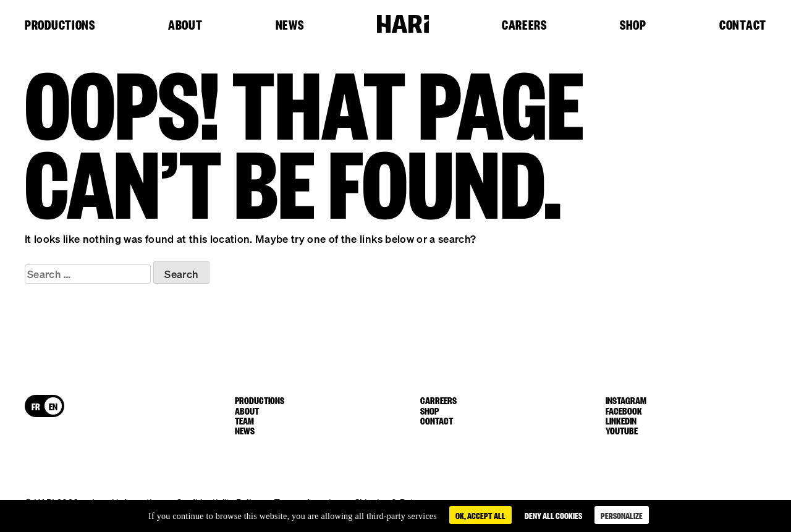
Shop (633, 25)
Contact (743, 25)
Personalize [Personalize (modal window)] (622, 515)
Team (244, 420)
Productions (60, 25)
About (185, 25)
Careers (524, 25)
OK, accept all (480, 515)
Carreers (438, 400)
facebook (624, 410)
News (290, 25)
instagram (626, 400)
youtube (622, 430)
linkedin (621, 420)
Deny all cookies (553, 515)
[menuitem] (36, 406)
